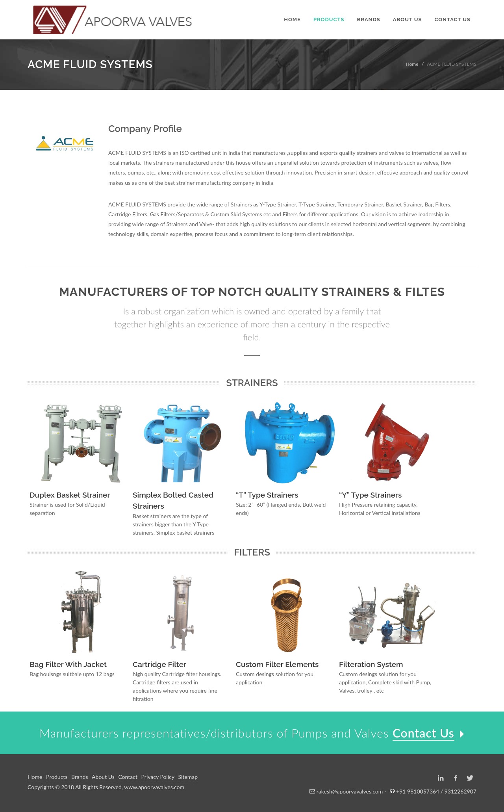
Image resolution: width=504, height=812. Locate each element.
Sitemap (188, 777)
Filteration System (371, 664)
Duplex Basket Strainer (70, 495)
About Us (103, 777)
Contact (128, 777)
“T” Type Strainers (267, 495)
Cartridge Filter (159, 664)
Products (57, 777)
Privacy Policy (158, 777)
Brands (80, 777)
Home (412, 64)
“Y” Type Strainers (370, 495)
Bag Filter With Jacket (68, 664)
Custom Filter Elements (277, 664)
